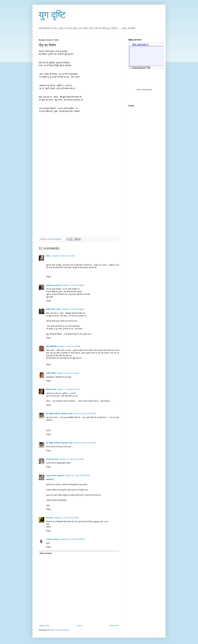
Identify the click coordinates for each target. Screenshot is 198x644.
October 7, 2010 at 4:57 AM (68, 389)
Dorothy (50, 518)
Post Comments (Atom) (60, 630)
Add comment (46, 553)
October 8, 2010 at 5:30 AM (85, 443)
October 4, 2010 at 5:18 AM (73, 285)
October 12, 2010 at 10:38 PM (77, 475)
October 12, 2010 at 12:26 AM (71, 459)
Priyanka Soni (52, 459)
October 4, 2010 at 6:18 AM (73, 309)
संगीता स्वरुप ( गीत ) (53, 309)
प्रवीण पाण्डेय (51, 373)
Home (79, 626)
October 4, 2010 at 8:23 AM (68, 373)
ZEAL (48, 256)
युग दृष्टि (52, 15)
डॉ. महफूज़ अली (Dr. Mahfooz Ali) (59, 414)
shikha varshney (53, 285)
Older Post (114, 626)
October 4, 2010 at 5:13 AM (63, 256)
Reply (48, 277)
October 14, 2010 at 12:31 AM (66, 518)
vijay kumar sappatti (55, 475)
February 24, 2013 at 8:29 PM (73, 539)
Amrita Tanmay (53, 539)
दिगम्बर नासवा (51, 389)
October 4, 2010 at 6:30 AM (69, 346)
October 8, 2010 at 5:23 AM (85, 414)
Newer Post (44, 626)
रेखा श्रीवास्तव (51, 346)
